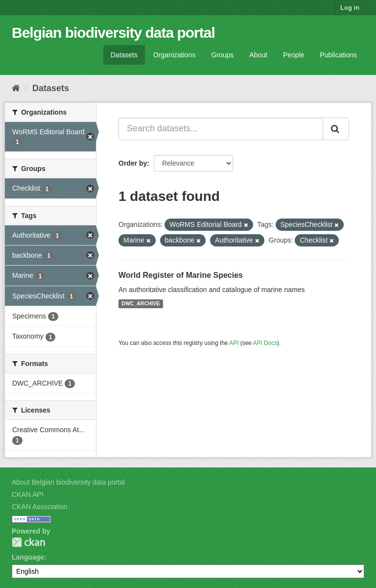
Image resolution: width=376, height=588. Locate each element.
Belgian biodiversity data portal (113, 33)
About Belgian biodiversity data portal (68, 482)
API (234, 343)
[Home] (16, 88)
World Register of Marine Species (181, 275)
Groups (222, 55)
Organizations (174, 55)
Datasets (124, 55)
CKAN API (28, 494)
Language (28, 557)
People (294, 55)
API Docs (265, 343)
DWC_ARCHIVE (141, 304)
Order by (133, 163)
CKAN (28, 542)
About (258, 55)
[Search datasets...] (221, 129)
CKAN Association (40, 507)
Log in (350, 8)
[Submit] (336, 129)
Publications (339, 55)
